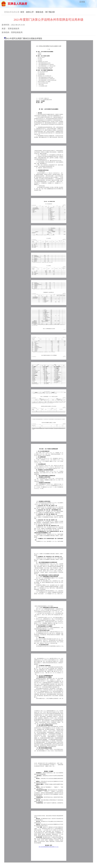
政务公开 (30, 12)
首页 (22, 12)
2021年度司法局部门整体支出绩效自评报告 (48, 450)
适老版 (82, 2)
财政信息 (40, 12)
